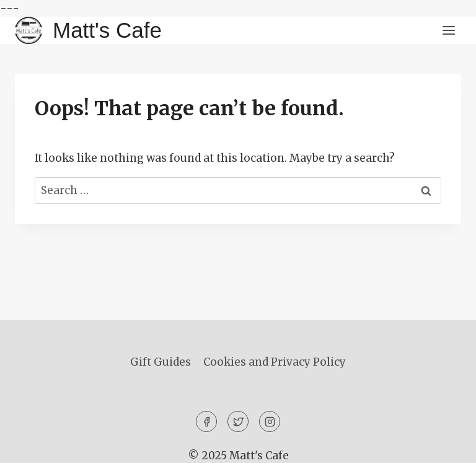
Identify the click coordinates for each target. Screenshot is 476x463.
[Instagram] (270, 421)
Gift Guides (161, 362)
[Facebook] (206, 421)
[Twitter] (238, 421)
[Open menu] (448, 31)
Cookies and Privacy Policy (275, 362)
